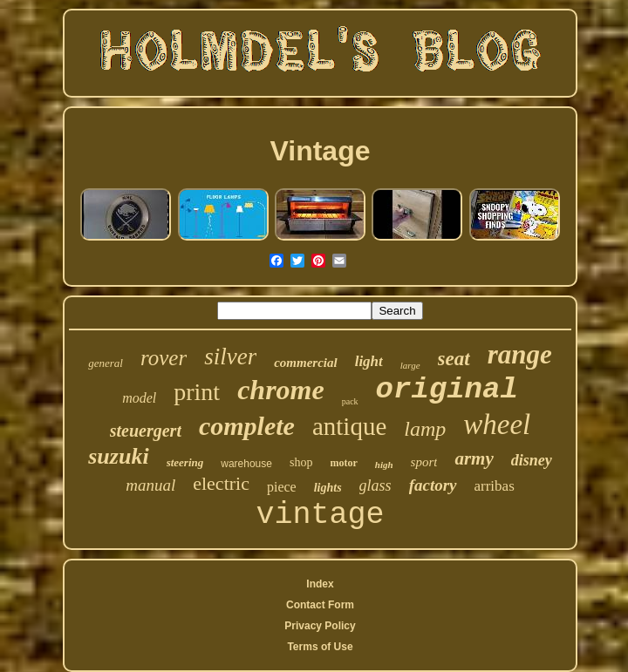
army (474, 458)
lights (328, 488)
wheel (497, 424)
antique (349, 426)
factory (433, 485)
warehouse (246, 464)
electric (221, 483)
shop (301, 462)
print (197, 392)
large (410, 365)
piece (282, 487)
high (384, 465)
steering (185, 462)
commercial (305, 363)
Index (320, 584)
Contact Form (320, 605)
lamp (425, 429)
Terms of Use (320, 647)
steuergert (146, 431)
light (369, 361)
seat (454, 359)
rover (164, 358)
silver (230, 356)
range (520, 354)
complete (247, 426)
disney (532, 460)
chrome (281, 390)
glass (375, 485)
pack (350, 401)
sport (424, 462)
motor (343, 463)
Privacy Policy (320, 626)
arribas (495, 486)
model (139, 398)
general (106, 363)
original (447, 390)
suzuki (118, 456)
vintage (320, 515)
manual (150, 485)
